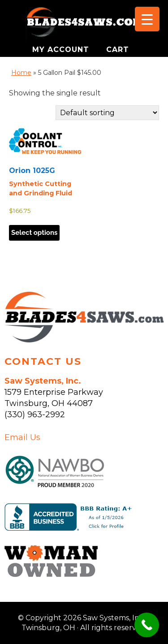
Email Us (22, 437)
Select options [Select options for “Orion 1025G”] (34, 233)
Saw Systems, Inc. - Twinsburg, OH (84, 25)
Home (21, 73)
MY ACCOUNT (62, 50)
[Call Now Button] (147, 625)
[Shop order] (107, 113)
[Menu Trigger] (147, 19)
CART (118, 50)
